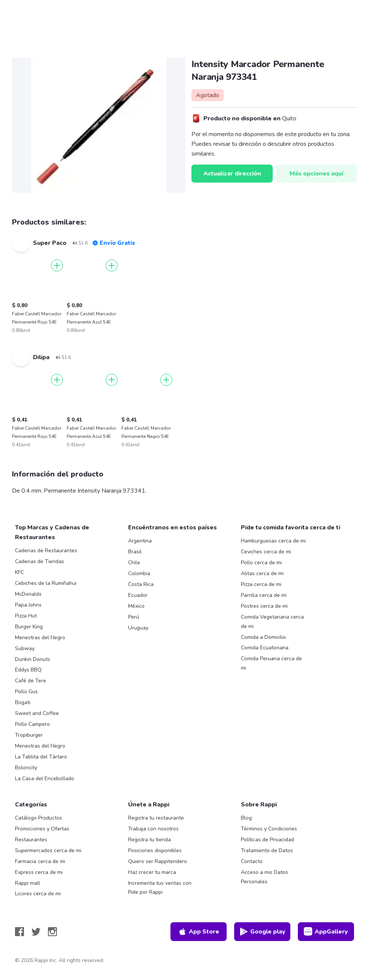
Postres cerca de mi (264, 606)
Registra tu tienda (149, 840)
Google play (262, 932)
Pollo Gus (26, 692)
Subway (25, 648)
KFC (19, 572)
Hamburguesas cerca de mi (273, 541)
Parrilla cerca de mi (264, 595)
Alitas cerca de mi (262, 573)
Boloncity (26, 768)
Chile (134, 563)
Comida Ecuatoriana (265, 648)
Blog (246, 818)
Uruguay (138, 628)
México (136, 606)
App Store (199, 932)
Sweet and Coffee (37, 713)
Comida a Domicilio (263, 637)
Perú (134, 617)
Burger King (29, 627)
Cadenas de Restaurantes (46, 551)
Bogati (23, 702)
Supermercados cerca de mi (48, 850)
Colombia (139, 573)
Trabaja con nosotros (153, 829)
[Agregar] (57, 265)
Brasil (135, 552)
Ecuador (138, 595)
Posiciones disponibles (155, 850)
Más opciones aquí (316, 174)
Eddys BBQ (28, 670)
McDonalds (28, 594)
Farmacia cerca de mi (40, 861)
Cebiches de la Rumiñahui (46, 583)
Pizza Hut (26, 616)
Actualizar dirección (232, 174)
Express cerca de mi (39, 872)
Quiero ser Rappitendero (158, 861)
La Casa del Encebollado (45, 778)
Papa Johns (28, 605)
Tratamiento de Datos (267, 850)
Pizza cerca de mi (261, 584)
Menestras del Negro (40, 638)
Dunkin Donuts (33, 659)
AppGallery (326, 932)
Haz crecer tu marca (152, 872)
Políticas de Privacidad (267, 840)
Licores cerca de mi (38, 894)
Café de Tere (31, 681)
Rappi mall (28, 883)
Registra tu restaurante (156, 818)
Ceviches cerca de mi (266, 552)
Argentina (140, 541)
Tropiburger (29, 735)
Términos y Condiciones (269, 829)
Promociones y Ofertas (42, 829)
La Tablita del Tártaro (41, 757)
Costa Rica (141, 584)
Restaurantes (31, 840)
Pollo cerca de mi (261, 563)
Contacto (252, 861)
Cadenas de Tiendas (40, 561)
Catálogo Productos (39, 818)
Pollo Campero (32, 724)
